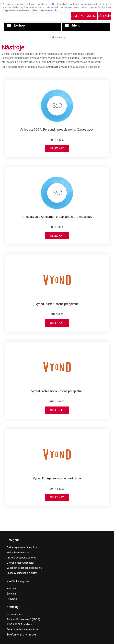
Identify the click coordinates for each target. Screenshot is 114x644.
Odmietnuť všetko (84, 16)
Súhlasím (105, 16)
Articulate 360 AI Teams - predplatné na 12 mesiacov (57, 217)
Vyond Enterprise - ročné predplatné (57, 478)
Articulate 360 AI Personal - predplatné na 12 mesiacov (57, 130)
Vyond (65, 67)
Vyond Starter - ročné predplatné (57, 304)
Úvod (51, 37)
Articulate (52, 67)
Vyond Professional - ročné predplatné (57, 391)
